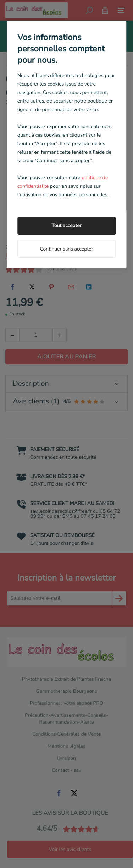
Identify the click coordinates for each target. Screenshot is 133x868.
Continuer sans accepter (66, 249)
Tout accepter (66, 226)
